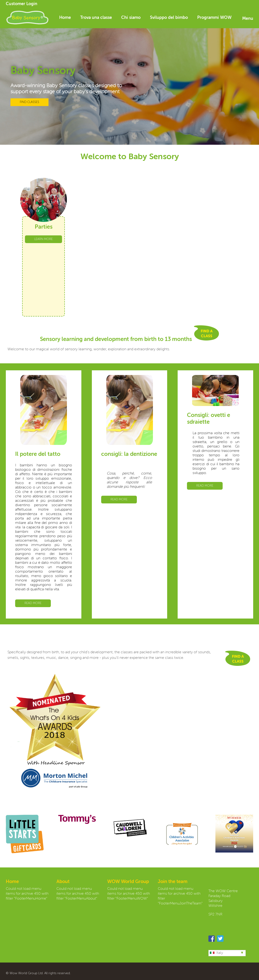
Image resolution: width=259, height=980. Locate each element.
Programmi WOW (214, 18)
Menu (248, 19)
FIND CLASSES (29, 102)
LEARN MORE (43, 239)
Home (65, 18)
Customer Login (22, 4)
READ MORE (33, 603)
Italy (216, 953)
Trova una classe (96, 18)
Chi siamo (131, 18)
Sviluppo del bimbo (169, 18)
